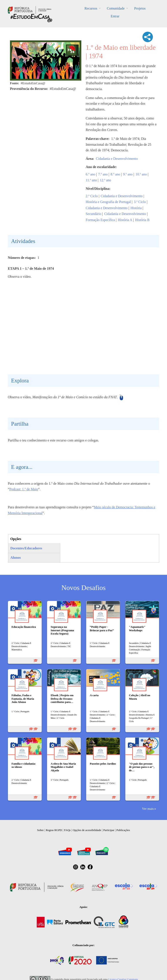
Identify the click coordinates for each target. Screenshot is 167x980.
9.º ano (128, 174)
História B (142, 220)
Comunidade (116, 8)
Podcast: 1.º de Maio (24, 489)
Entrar (115, 16)
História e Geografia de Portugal (108, 202)
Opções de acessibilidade (87, 830)
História (136, 208)
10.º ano (141, 174)
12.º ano (105, 180)
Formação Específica (100, 220)
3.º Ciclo (140, 202)
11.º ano (91, 180)
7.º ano (103, 174)
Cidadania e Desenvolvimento (117, 159)
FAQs (67, 830)
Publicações (123, 830)
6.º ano (90, 174)
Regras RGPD (54, 830)
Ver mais (148, 809)
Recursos (91, 8)
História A (125, 220)
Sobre (40, 830)
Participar (109, 830)
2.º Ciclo (92, 196)
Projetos (140, 8)
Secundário (94, 214)
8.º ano (115, 174)
